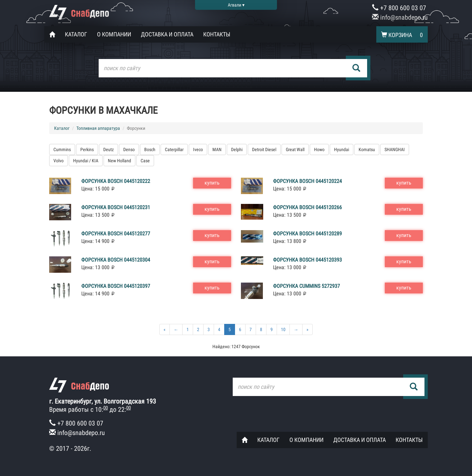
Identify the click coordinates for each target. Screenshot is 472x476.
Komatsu (367, 149)
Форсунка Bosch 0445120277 (116, 234)
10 (283, 329)
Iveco (198, 149)
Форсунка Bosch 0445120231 (116, 207)
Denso (129, 149)
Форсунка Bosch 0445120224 (307, 181)
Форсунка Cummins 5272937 (306, 286)
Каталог (76, 34)
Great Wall (295, 149)
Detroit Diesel (264, 149)
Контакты (217, 34)
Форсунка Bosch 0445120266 (307, 207)
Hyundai (342, 149)
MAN (217, 149)
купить (212, 183)
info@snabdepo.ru (400, 17)
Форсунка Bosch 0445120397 (116, 286)
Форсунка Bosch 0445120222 (116, 181)
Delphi (237, 149)
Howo (319, 149)
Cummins (62, 149)
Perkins (87, 149)
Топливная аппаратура (98, 128)
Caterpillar (174, 149)
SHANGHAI (395, 149)
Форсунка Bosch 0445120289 (307, 234)
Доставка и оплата (167, 34)
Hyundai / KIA (86, 161)
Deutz (108, 149)
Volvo (59, 161)
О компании (114, 34)
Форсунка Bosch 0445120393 (307, 260)
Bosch (150, 149)
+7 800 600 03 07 (399, 8)
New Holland (119, 161)
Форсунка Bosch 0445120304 (116, 260)
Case (145, 161)
